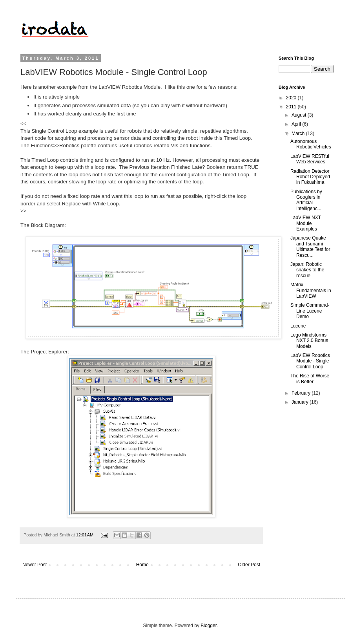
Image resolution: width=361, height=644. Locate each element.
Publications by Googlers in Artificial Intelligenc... (306, 200)
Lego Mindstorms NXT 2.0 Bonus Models (309, 341)
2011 (292, 107)
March (299, 134)
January (301, 402)
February (302, 393)
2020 (292, 98)
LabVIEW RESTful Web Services (310, 159)
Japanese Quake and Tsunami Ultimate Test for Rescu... (310, 246)
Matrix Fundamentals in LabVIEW (311, 290)
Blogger (209, 626)
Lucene (298, 326)
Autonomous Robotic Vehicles (311, 144)
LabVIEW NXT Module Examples (306, 223)
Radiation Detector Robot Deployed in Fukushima (310, 177)
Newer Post (35, 565)
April (297, 124)
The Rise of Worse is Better (310, 379)
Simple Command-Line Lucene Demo (310, 311)
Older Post (249, 565)
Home (142, 565)
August (300, 115)
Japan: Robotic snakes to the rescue (307, 270)
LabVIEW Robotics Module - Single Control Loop (310, 361)
